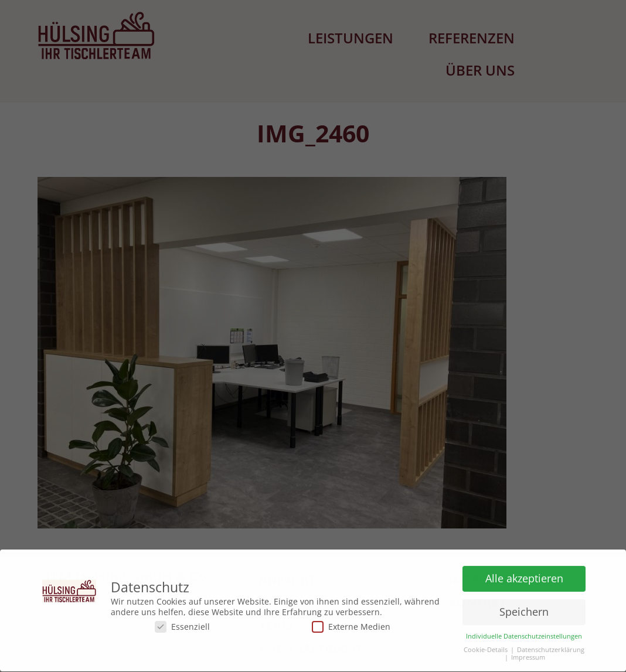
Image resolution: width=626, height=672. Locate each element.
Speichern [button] (524, 609)
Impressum (528, 655)
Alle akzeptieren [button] (524, 575)
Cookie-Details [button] (486, 647)
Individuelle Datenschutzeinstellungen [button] (524, 634)
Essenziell (182, 624)
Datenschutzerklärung (551, 647)
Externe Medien (351, 624)
